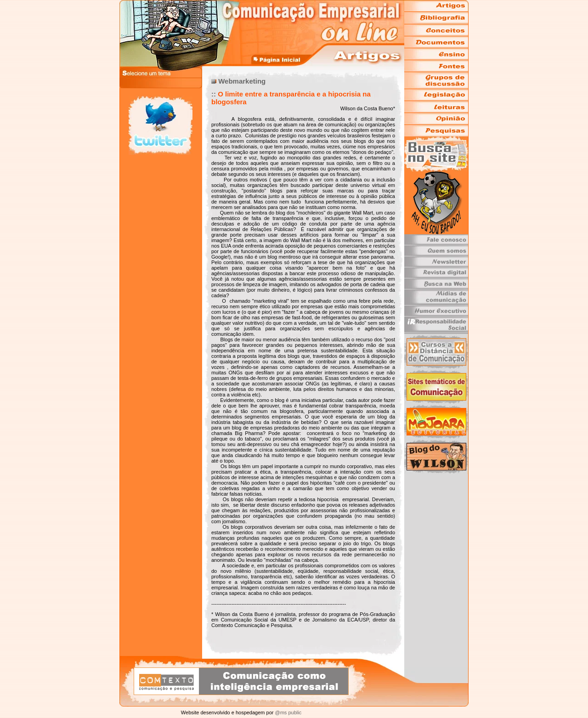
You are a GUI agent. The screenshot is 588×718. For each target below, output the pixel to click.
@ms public (287, 712)
